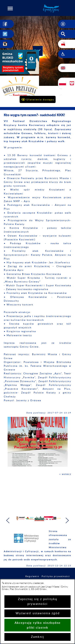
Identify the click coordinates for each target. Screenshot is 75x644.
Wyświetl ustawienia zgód (38, 613)
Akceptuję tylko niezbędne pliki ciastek (38, 625)
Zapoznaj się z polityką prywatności (37, 602)
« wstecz (65, 474)
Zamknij (38, 637)
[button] (10, 8)
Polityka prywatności (56, 576)
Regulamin (32, 576)
